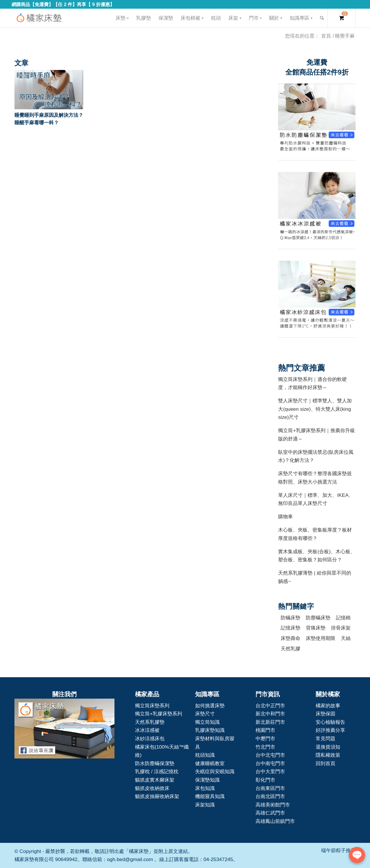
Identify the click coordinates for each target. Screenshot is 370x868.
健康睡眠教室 (210, 763)
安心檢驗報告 (330, 722)
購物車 (285, 517)
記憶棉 (343, 618)
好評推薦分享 (330, 730)
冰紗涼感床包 (150, 739)
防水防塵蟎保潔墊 (155, 763)
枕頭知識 (205, 755)
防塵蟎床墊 (318, 618)
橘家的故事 (328, 706)
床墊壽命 (291, 638)
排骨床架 (341, 628)
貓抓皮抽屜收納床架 (157, 796)
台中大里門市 (270, 771)
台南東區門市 (270, 788)
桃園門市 (265, 730)
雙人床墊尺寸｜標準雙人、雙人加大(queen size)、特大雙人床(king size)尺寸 (315, 409)
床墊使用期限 (321, 638)
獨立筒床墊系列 (152, 706)
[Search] (322, 18)
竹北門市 (265, 747)
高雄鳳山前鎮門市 (275, 821)
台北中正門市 (270, 706)
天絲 (346, 638)
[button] (49, 90)
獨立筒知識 (207, 722)
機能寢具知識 (210, 796)
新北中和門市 (270, 714)
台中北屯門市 (270, 755)
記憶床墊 (291, 628)
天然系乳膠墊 (150, 722)
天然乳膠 (291, 649)
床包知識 (205, 788)
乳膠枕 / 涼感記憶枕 (157, 771)
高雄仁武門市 (270, 813)
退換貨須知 (328, 747)
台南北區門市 (270, 796)
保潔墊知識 (207, 780)
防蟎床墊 (291, 618)
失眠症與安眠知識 (215, 771)
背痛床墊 (316, 628)
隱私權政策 (328, 755)
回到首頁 (325, 763)
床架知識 (205, 805)
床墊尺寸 (205, 714)
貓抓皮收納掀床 (152, 788)
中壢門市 (265, 739)
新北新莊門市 (270, 722)
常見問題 (325, 739)
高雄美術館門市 (273, 805)
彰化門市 (265, 780)
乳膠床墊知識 (210, 730)
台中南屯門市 (270, 763)
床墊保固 (325, 714)
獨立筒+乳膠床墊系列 (159, 714)
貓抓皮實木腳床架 (155, 780)
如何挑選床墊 (210, 706)
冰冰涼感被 (147, 730)
